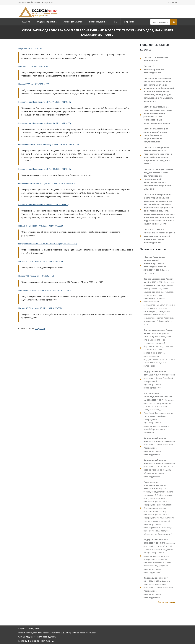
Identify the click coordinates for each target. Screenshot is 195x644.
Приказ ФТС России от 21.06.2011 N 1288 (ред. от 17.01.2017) (46, 290)
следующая (40, 329)
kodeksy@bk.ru (49, 637)
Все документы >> (167, 602)
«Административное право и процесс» (78, 633)
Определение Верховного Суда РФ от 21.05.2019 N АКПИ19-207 (48, 183)
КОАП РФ (26, 22)
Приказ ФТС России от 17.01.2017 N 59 (36, 276)
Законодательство (73, 22)
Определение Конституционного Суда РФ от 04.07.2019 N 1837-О (48, 144)
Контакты (172, 2)
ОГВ (115, 22)
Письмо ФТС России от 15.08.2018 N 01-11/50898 (41, 226)
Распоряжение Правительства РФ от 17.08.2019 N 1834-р (45, 102)
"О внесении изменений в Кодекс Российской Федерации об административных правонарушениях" (159, 380)
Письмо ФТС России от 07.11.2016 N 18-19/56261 (41, 308)
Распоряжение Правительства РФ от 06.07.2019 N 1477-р (45, 123)
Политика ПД (47, 641)
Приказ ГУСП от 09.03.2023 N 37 (33, 66)
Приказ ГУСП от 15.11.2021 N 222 (34, 84)
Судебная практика (47, 22)
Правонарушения (98, 22)
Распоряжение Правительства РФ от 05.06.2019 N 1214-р (45, 169)
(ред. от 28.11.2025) (157, 265)
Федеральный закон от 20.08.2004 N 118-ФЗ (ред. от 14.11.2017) (48, 244)
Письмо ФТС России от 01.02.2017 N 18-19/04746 (41, 261)
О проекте (129, 22)
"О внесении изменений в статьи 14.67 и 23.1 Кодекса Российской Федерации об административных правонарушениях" (159, 468)
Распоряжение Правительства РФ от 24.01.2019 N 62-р (44, 205)
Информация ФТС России (30, 48)
